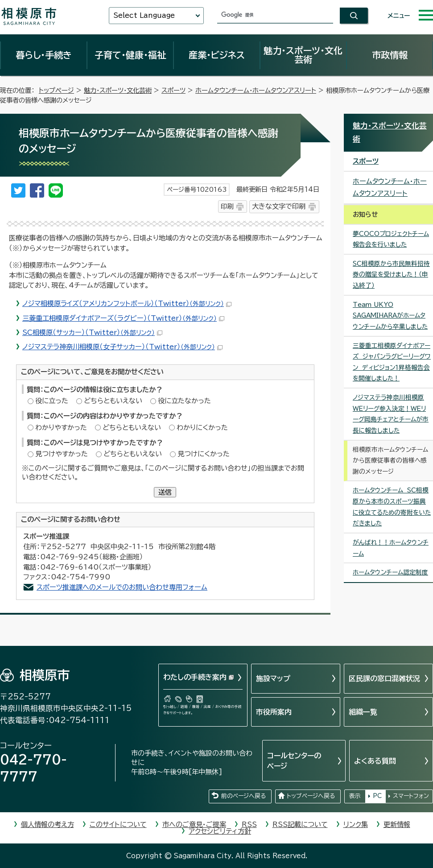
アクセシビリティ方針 (220, 831)
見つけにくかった (204, 454)
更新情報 (397, 825)
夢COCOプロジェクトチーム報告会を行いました (391, 239)
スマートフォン (411, 796)
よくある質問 (375, 761)
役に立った (52, 401)
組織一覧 (363, 712)
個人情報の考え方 (47, 825)
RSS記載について (300, 825)
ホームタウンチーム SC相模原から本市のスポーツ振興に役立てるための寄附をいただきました (392, 507)
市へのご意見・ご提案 (194, 825)
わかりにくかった (202, 428)
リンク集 (356, 825)
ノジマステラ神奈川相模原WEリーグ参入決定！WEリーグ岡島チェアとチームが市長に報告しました (391, 414)
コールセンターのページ (294, 761)
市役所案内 (274, 712)
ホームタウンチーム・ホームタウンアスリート (256, 90)
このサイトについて (118, 825)
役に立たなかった (184, 401)
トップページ (56, 90)
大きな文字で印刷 (279, 206)
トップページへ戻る (311, 796)
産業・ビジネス (217, 55)
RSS (249, 825)
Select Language (144, 15)
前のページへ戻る (243, 796)
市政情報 (390, 55)
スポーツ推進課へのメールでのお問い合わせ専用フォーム (122, 587)
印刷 (227, 206)
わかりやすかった (61, 428)
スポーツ (173, 90)
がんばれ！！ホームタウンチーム (391, 548)
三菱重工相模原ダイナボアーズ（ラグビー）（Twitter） (123, 318)
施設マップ (273, 678)
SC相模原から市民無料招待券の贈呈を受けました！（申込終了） (391, 275)
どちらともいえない (113, 401)
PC (377, 796)
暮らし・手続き (44, 55)
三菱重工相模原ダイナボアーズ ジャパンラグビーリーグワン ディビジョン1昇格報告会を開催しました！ (392, 362)
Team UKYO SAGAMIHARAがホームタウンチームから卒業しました (390, 316)
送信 (165, 492)
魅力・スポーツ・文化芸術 (303, 55)
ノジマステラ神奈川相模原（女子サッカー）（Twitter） (122, 347)
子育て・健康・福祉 (130, 55)
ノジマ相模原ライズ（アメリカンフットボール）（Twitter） (127, 304)
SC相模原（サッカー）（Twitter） (92, 333)
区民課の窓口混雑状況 (384, 678)
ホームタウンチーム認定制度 (390, 572)
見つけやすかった (62, 454)
